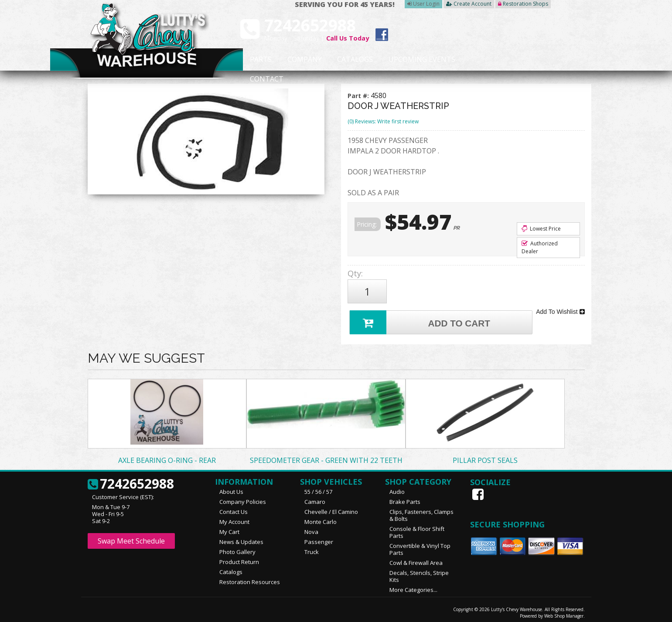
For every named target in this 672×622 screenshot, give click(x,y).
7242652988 (131, 480)
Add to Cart (421, 318)
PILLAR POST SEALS (485, 456)
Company (302, 60)
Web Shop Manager (564, 612)
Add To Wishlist (560, 309)
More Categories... (413, 586)
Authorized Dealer (540, 247)
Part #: (359, 96)
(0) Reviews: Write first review (383, 121)
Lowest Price (541, 229)
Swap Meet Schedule (131, 537)
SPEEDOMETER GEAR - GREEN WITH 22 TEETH (326, 456)
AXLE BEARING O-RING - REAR (167, 456)
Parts (256, 60)
